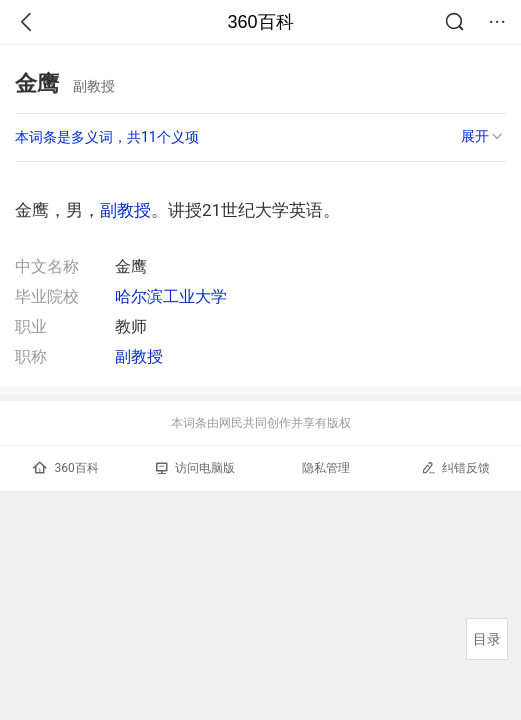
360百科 (260, 22)
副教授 (125, 210)
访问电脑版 (195, 468)
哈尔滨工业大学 (171, 296)
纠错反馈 (455, 467)
